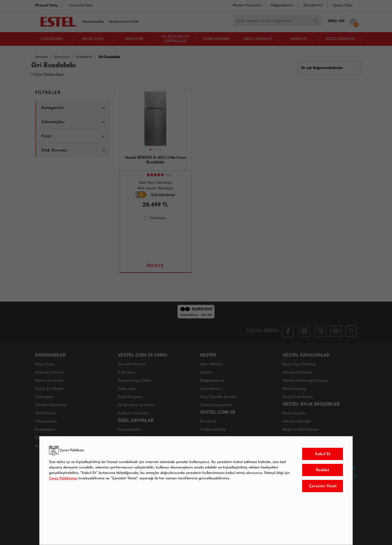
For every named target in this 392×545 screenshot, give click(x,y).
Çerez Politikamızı (63, 478)
